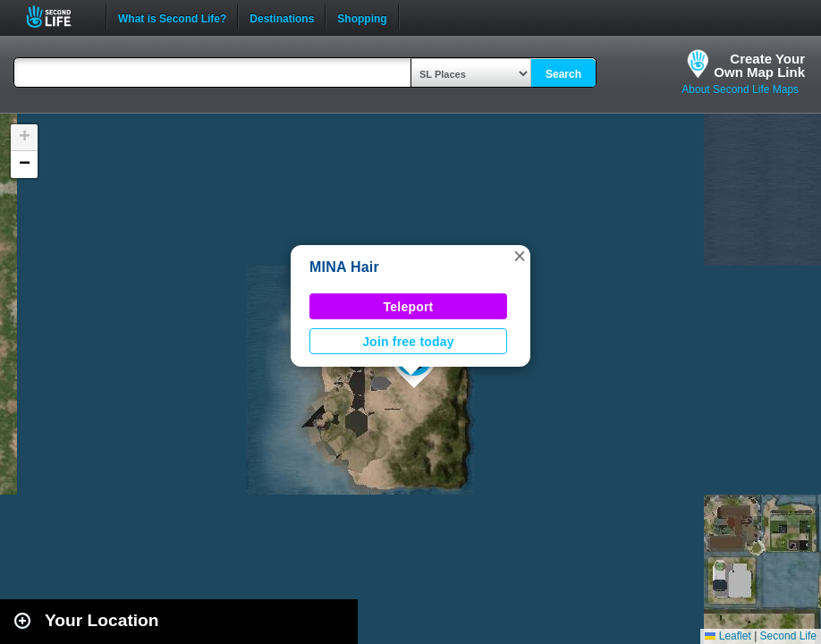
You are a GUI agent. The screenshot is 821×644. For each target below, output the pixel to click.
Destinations (282, 17)
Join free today (408, 342)
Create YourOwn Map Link (759, 65)
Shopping (362, 17)
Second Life (59, 17)
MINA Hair (344, 267)
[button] (520, 256)
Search (563, 74)
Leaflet (728, 636)
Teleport (409, 307)
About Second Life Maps (740, 89)
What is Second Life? (172, 17)
